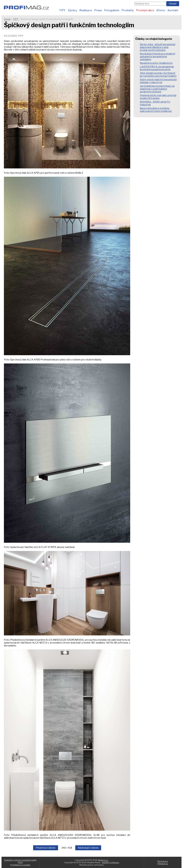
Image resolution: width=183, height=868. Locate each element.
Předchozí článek (46, 848)
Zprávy (72, 10)
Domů (7, 19)
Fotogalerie (112, 10)
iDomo (161, 10)
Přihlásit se (163, 864)
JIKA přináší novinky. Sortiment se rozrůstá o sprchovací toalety (158, 75)
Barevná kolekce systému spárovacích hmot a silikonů (156, 110)
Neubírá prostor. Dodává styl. (156, 63)
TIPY (62, 10)
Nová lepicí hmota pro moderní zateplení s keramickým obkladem (157, 57)
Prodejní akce (145, 10)
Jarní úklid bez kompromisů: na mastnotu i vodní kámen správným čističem (157, 89)
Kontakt (173, 10)
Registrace (163, 861)
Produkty (128, 10)
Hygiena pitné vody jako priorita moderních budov (158, 97)
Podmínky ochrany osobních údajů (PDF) (20, 861)
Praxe (98, 10)
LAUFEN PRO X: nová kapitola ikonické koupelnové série (157, 68)
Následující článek (88, 848)
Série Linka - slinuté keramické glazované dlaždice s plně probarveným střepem (158, 47)
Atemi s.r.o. (103, 860)
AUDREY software (111, 862)
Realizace (86, 10)
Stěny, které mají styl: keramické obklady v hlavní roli (158, 81)
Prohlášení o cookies (20, 865)
